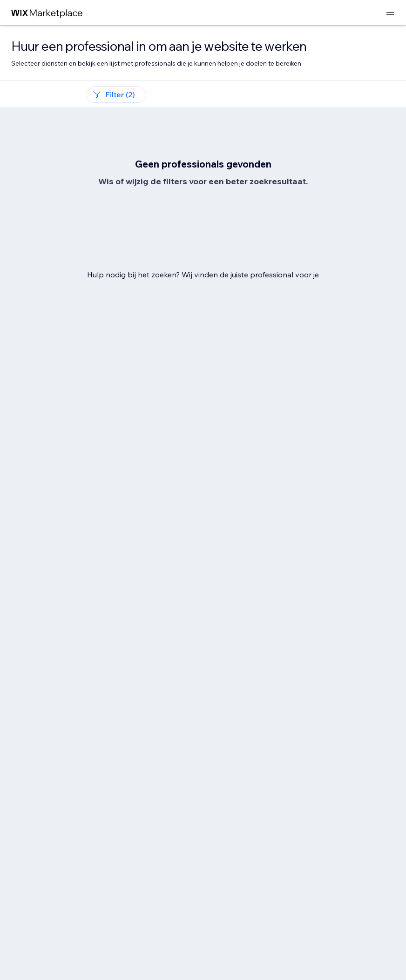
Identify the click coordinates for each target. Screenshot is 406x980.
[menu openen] (390, 13)
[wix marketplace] (47, 13)
